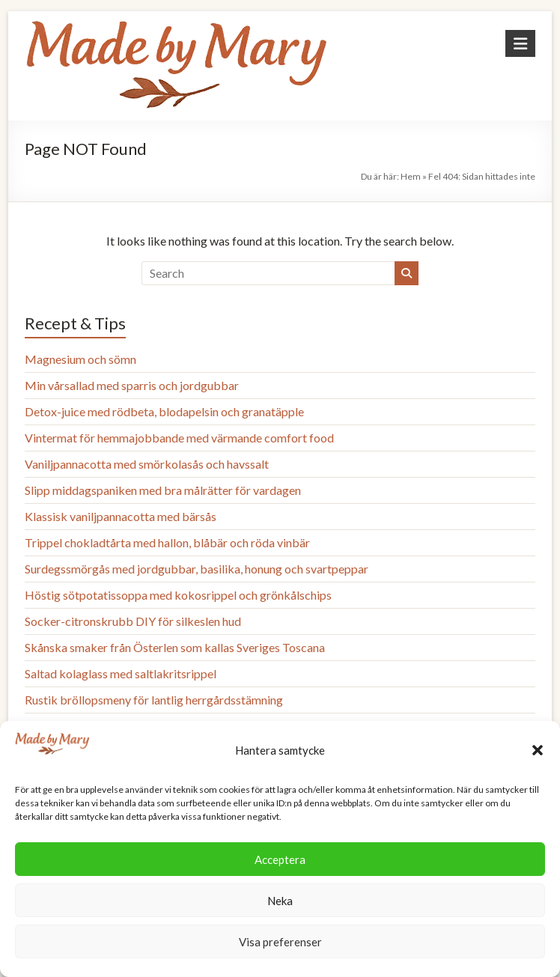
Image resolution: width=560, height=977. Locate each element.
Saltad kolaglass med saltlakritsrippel (121, 673)
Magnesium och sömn (80, 359)
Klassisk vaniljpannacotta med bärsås (121, 516)
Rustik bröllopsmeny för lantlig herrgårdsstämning (154, 700)
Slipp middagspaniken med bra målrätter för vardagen (163, 490)
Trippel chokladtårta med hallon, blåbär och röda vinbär (167, 542)
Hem (411, 176)
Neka (280, 901)
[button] (538, 750)
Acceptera (280, 859)
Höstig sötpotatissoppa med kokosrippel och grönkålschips (178, 595)
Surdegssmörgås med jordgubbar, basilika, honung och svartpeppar (197, 569)
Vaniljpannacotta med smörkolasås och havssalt (147, 464)
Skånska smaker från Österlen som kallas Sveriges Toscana (175, 647)
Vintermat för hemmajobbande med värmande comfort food (179, 438)
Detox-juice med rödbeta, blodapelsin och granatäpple (164, 411)
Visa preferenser (280, 942)
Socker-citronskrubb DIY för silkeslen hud (133, 621)
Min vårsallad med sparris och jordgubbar (132, 385)
